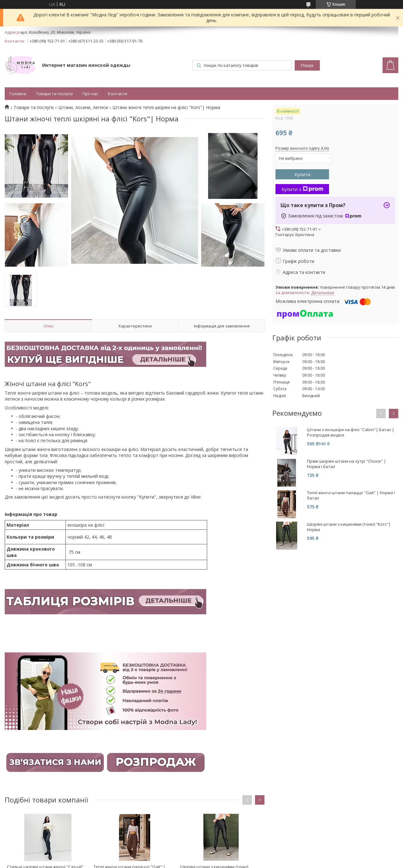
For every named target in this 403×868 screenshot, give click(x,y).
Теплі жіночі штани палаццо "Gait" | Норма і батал (351, 495)
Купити (302, 174)
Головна (18, 94)
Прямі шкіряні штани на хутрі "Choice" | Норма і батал (346, 464)
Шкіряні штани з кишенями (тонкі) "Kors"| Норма (349, 527)
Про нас (90, 94)
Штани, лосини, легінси (83, 107)
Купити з (302, 189)
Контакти (118, 94)
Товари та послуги (54, 94)
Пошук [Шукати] (307, 65)
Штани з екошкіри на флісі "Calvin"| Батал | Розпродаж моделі (351, 432)
